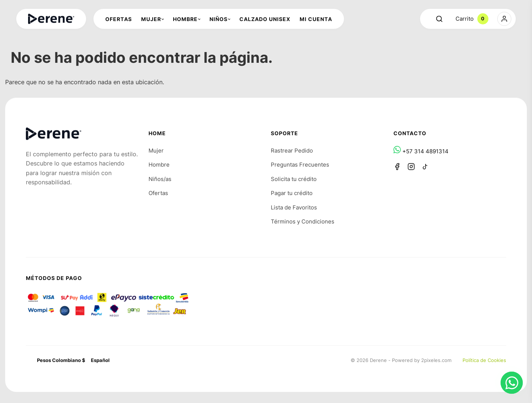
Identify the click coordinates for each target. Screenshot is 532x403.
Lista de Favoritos (294, 207)
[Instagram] (411, 167)
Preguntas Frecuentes (300, 165)
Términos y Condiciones (303, 221)
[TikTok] (425, 167)
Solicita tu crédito (294, 179)
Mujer (156, 151)
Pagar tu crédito (292, 193)
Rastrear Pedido (292, 151)
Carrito (472, 19)
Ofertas (158, 193)
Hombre (159, 165)
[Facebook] (397, 167)
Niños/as (160, 179)
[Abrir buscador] (439, 19)
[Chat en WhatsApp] (512, 383)
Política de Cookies (484, 360)
